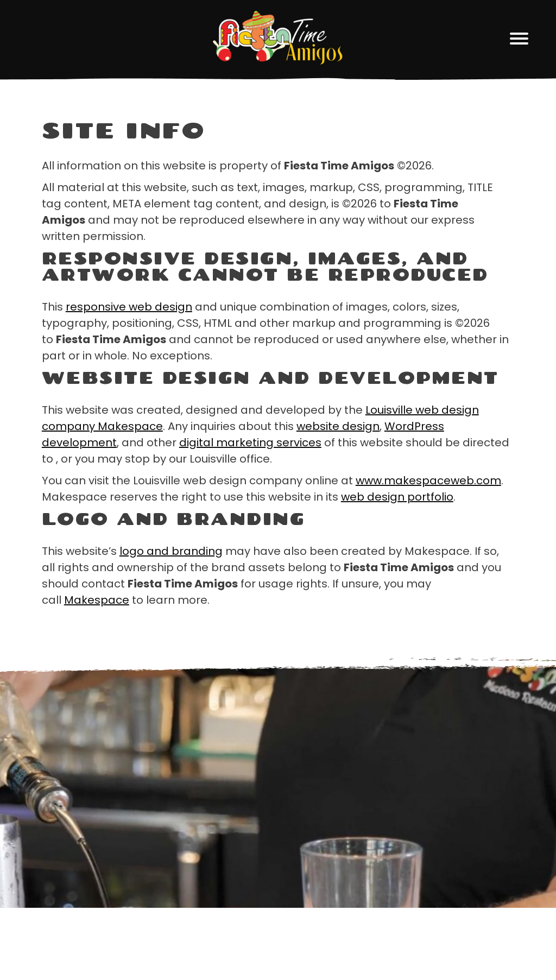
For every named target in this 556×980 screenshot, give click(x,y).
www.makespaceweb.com (428, 480)
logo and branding (171, 551)
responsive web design (129, 307)
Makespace (97, 600)
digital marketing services (250, 442)
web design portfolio (397, 497)
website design (338, 426)
